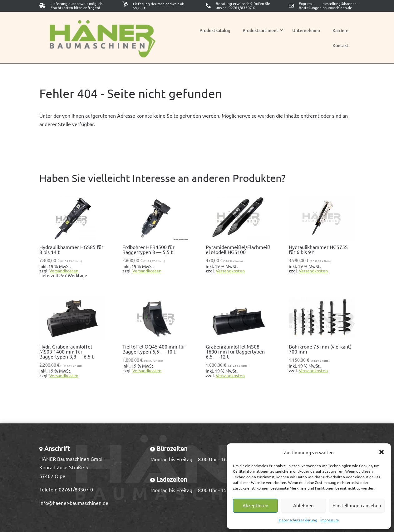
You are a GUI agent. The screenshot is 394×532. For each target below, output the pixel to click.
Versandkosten (64, 271)
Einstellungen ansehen (357, 505)
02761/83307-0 (242, 7)
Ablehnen (303, 505)
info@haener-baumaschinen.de (74, 503)
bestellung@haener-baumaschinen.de (340, 6)
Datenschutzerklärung (298, 520)
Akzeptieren (256, 505)
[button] (382, 452)
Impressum (330, 520)
